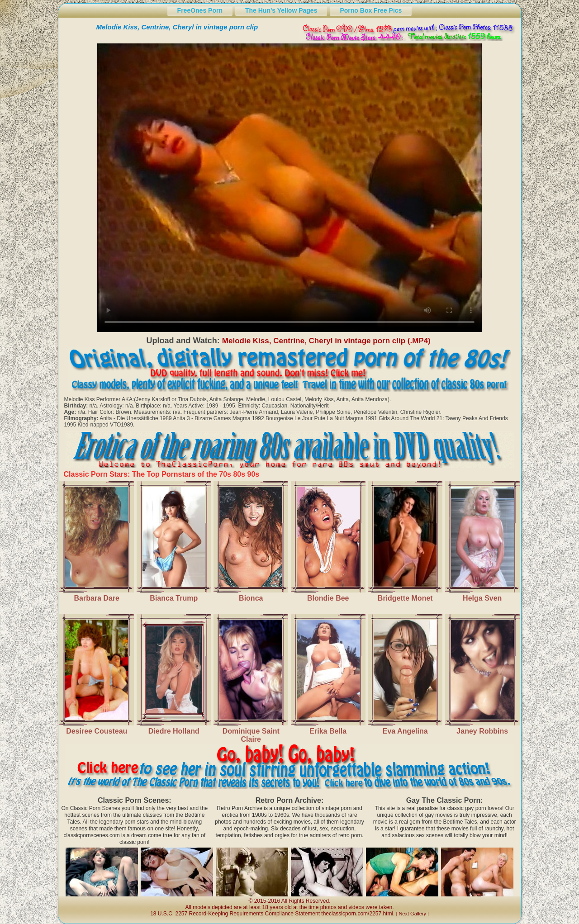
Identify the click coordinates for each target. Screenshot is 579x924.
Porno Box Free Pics (371, 10)
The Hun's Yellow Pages (281, 10)
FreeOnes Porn (200, 10)
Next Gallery (412, 914)
